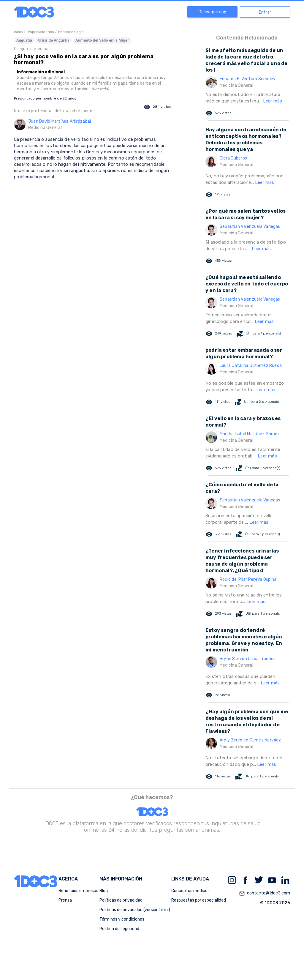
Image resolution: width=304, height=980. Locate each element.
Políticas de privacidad (121, 900)
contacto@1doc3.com (265, 894)
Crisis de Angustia (54, 40)
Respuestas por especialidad (199, 900)
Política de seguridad (119, 929)
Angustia (24, 40)
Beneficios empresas (78, 891)
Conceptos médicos (190, 891)
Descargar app (212, 12)
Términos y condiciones (122, 919)
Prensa (65, 900)
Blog (104, 891)
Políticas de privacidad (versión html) (135, 910)
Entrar (265, 12)
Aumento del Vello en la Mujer (102, 40)
